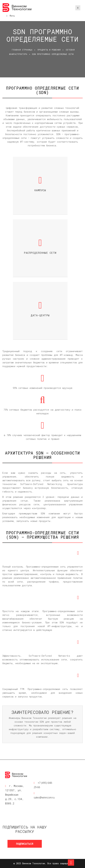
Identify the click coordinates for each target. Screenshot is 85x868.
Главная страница (22, 50)
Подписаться (25, 844)
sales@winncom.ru (44, 797)
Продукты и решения (49, 50)
